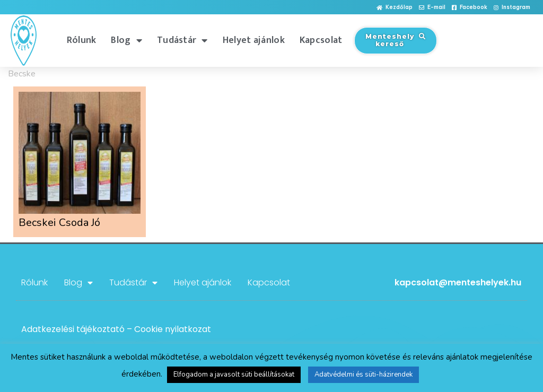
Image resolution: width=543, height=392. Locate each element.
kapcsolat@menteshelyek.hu (458, 282)
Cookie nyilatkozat (173, 329)
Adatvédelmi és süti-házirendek (364, 374)
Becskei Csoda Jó (59, 223)
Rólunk (82, 40)
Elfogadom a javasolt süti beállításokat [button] (234, 374)
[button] (395, 8)
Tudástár (182, 40)
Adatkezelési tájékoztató (73, 329)
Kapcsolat (321, 40)
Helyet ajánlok (254, 40)
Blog (126, 40)
